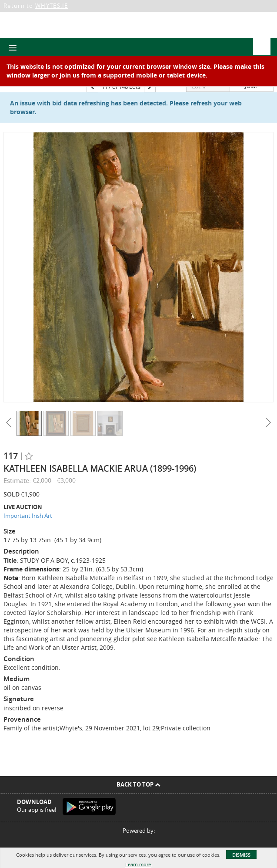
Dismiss (241, 855)
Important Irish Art (28, 516)
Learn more (138, 864)
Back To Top (138, 784)
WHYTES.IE (52, 6)
